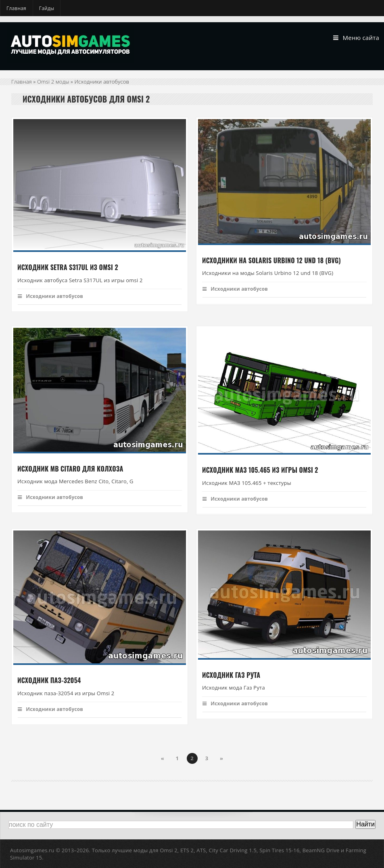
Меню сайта (356, 38)
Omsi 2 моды (53, 82)
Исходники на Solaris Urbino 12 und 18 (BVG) (271, 260)
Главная (16, 8)
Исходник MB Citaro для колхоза (70, 469)
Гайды (47, 8)
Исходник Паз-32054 (49, 681)
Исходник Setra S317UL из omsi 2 (68, 268)
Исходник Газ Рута (231, 675)
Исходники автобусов (50, 296)
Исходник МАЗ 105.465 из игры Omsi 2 (260, 470)
